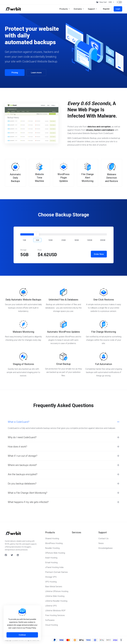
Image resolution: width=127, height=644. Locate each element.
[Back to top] (121, 640)
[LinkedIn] (18, 555)
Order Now (99, 254)
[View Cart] (101, 2)
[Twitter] (12, 555)
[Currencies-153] (111, 2)
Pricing (15, 73)
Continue (22, 635)
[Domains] (79, 9)
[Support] (92, 9)
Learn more (36, 73)
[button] (24, 240)
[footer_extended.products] (65, 9)
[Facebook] (6, 555)
